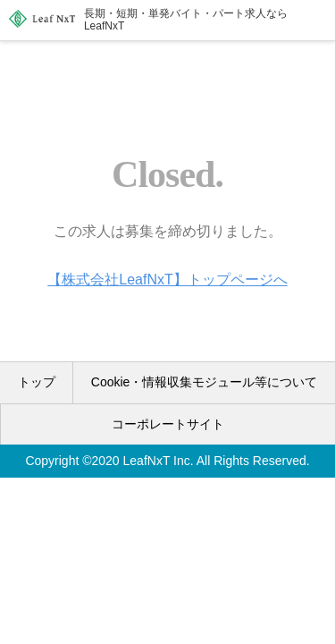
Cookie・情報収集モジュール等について (205, 382)
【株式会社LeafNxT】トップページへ (167, 280)
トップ (37, 382)
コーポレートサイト (168, 424)
